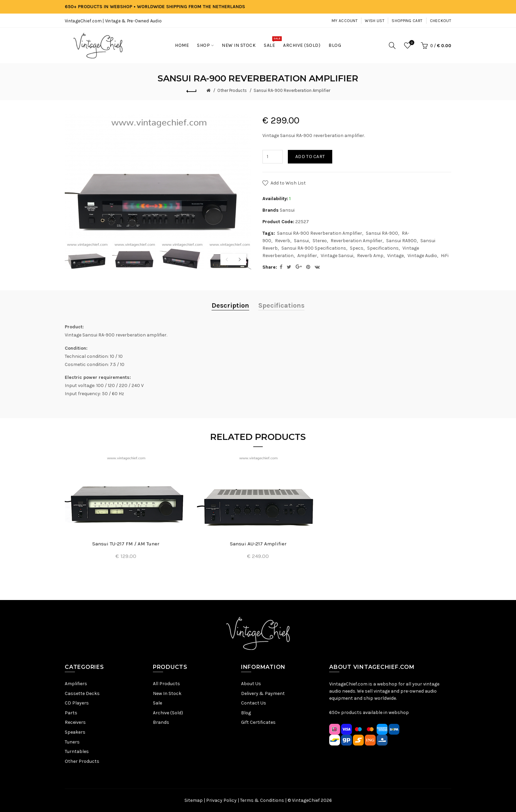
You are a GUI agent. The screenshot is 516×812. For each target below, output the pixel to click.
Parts (71, 713)
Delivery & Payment (263, 693)
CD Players (77, 703)
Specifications (383, 248)
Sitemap (194, 800)
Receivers (75, 722)
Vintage (395, 256)
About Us (251, 684)
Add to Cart (310, 157)
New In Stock (167, 693)
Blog (246, 713)
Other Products (232, 90)
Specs (357, 248)
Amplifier (307, 256)
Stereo (320, 241)
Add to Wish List (288, 183)
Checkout (441, 21)
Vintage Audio (422, 256)
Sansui (287, 210)
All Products (166, 684)
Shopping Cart (407, 21)
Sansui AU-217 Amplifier (258, 544)
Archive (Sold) (168, 713)
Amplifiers (76, 684)
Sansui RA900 (401, 241)
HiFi (445, 256)
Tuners (72, 742)
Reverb (283, 241)
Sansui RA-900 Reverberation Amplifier (292, 90)
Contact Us (254, 703)
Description (230, 305)
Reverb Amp (370, 256)
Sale (157, 703)
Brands (161, 722)
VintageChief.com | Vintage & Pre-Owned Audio (113, 21)
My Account (345, 21)
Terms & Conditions (262, 800)
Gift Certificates (258, 722)
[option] (87, 256)
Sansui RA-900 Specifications (314, 248)
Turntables (77, 751)
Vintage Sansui (337, 256)
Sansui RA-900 (382, 233)
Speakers (75, 732)
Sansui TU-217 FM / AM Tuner (126, 544)
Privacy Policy (221, 800)
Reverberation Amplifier (356, 241)
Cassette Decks (82, 693)
